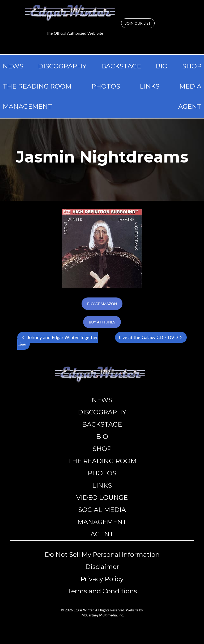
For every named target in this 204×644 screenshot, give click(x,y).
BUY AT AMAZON (102, 304)
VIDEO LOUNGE (102, 498)
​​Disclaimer (102, 567)
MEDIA (190, 86)
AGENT (190, 106)
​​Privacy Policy (102, 579)
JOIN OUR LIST (138, 23)
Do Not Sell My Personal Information (102, 555)
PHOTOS (106, 86)
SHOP (192, 66)
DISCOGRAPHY (62, 66)
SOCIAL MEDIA (102, 510)
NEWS (13, 66)
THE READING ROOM (37, 86)
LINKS (150, 86)
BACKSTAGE (121, 66)
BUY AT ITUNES (102, 322)
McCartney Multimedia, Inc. (103, 615)
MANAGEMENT (27, 106)
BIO (162, 66)
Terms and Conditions (102, 591)
